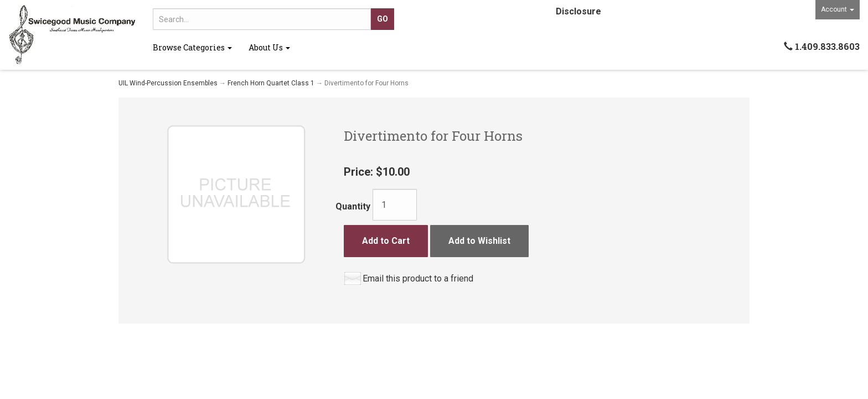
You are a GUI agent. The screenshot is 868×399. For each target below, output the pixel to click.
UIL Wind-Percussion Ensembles (168, 83)
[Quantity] (395, 205)
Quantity (353, 206)
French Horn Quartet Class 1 (271, 83)
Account (838, 9)
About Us (269, 47)
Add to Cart (386, 241)
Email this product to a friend (418, 278)
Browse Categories (192, 47)
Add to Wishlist (479, 241)
